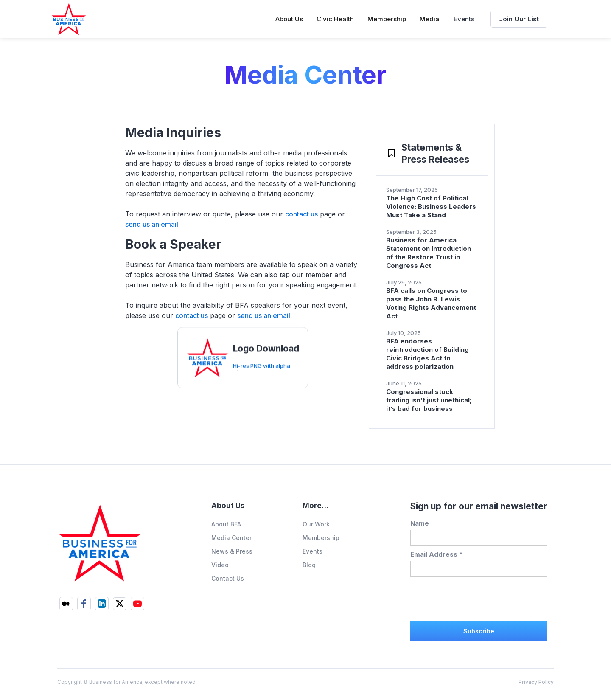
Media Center (231, 538)
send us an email (152, 224)
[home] (69, 19)
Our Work (316, 524)
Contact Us (228, 578)
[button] (289, 19)
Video (220, 565)
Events (464, 19)
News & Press (232, 551)
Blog (309, 565)
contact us (301, 214)
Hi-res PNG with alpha (262, 372)
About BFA (226, 524)
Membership (321, 538)
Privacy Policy (536, 682)
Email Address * (437, 554)
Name (420, 523)
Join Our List (519, 19)
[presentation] (475, 598)
